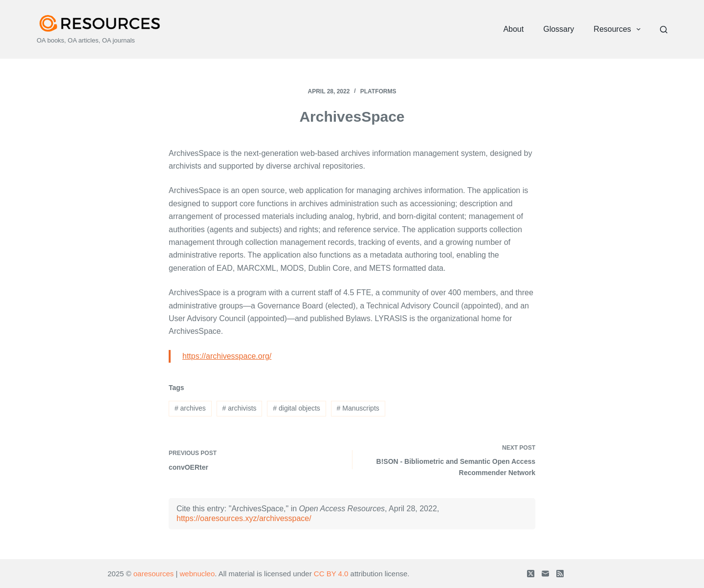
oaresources (154, 574)
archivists (240, 408)
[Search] (664, 30)
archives (190, 408)
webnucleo (198, 574)
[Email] (545, 574)
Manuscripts (358, 408)
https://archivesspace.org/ (227, 356)
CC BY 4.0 (331, 574)
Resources (619, 29)
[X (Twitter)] (531, 574)
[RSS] (560, 574)
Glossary (559, 29)
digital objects (297, 408)
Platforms (378, 91)
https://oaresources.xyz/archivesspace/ (244, 518)
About (513, 29)
